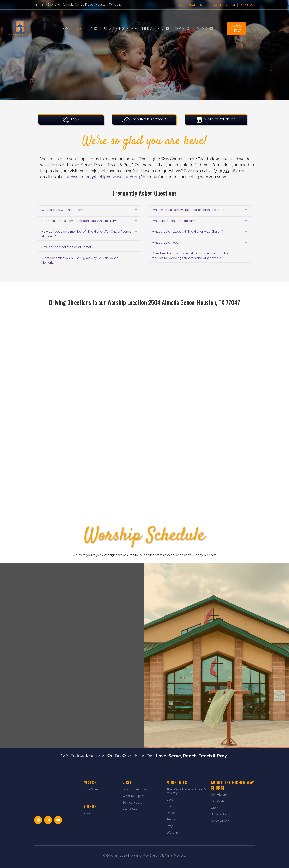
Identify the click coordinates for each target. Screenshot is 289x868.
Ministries (124, 29)
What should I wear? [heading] (166, 243)
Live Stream (93, 789)
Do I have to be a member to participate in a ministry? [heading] (79, 221)
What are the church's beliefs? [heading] (173, 221)
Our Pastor (218, 801)
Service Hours (132, 803)
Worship (172, 833)
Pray (170, 826)
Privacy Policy (220, 814)
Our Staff (217, 808)
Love (170, 800)
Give (182, 5)
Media (147, 29)
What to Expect (134, 796)
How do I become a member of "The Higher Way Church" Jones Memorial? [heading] (86, 234)
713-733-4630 (43, 5)
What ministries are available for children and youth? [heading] (189, 210)
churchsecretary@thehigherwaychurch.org (101, 177)
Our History (219, 795)
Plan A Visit (130, 809)
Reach (171, 813)
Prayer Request (224, 5)
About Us (99, 29)
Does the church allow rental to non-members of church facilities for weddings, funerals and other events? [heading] (192, 256)
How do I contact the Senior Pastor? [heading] (67, 247)
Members (246, 5)
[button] (110, 29)
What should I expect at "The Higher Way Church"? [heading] (188, 232)
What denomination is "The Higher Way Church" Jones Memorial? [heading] (80, 260)
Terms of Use (220, 821)
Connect (183, 29)
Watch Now (198, 5)
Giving (164, 29)
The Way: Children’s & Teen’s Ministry (186, 791)
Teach (171, 819)
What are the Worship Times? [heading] (62, 210)
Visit (80, 29)
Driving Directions (135, 789)
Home (66, 29)
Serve (171, 806)
